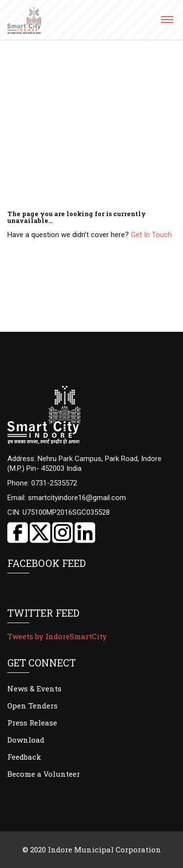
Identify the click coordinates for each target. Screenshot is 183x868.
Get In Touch (151, 235)
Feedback (24, 757)
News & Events (34, 688)
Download (26, 740)
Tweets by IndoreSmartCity (57, 636)
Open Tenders (32, 706)
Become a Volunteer (44, 774)
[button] (167, 23)
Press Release (32, 723)
